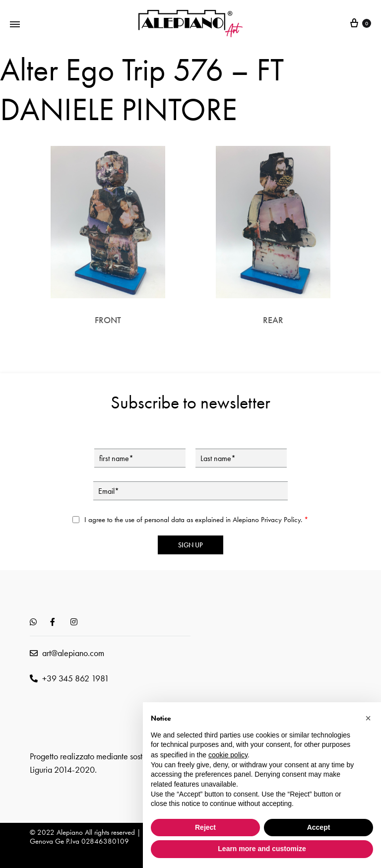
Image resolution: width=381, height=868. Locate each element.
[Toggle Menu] (15, 24)
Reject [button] (205, 827)
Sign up (190, 545)
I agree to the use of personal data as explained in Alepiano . (196, 520)
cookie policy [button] (228, 755)
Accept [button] (319, 827)
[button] (368, 718)
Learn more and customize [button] (262, 849)
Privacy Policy (281, 520)
